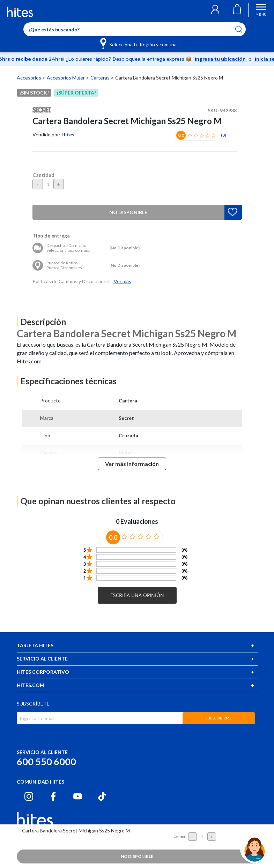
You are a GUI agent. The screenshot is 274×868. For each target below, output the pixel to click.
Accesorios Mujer (66, 78)
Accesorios (29, 78)
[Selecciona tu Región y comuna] (139, 43)
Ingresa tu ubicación (221, 59)
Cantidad (43, 175)
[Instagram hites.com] (29, 796)
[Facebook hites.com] (53, 796)
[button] (215, 10)
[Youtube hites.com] (78, 796)
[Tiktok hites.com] (102, 796)
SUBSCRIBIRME (219, 718)
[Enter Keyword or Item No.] (135, 29)
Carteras (101, 78)
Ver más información (132, 464)
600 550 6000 (46, 761)
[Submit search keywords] (243, 29)
